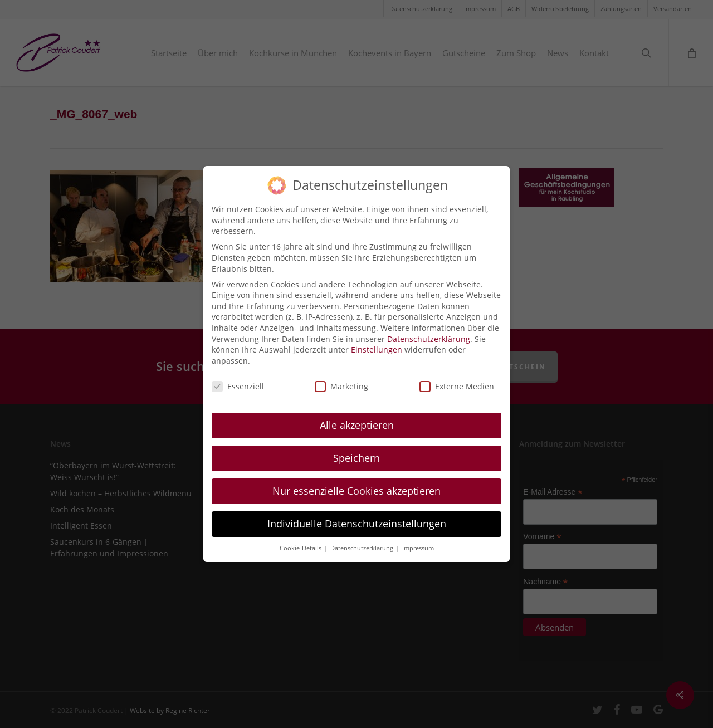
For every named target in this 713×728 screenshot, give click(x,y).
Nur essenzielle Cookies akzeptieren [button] (356, 483)
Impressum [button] (418, 540)
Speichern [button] (356, 450)
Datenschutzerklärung (429, 331)
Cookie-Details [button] (301, 540)
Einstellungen (377, 342)
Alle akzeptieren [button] (357, 417)
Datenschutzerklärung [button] (363, 540)
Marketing (341, 378)
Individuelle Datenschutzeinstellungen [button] (357, 516)
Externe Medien (457, 378)
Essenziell (238, 378)
